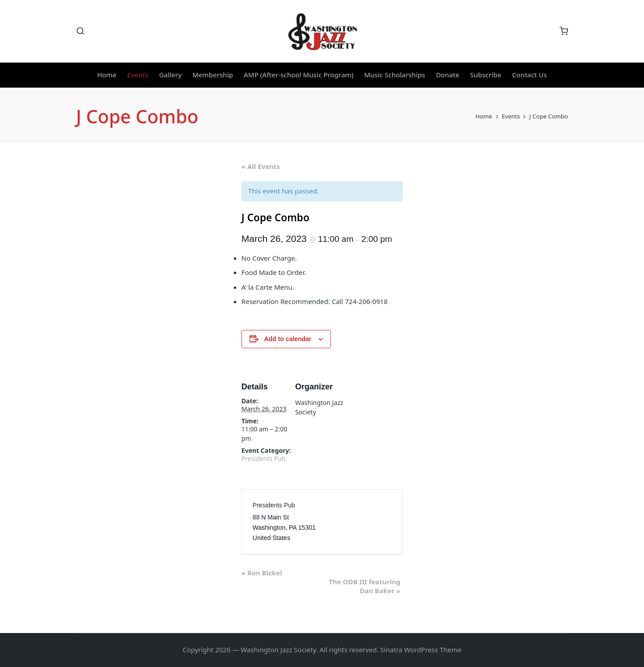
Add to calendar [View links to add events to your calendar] (288, 339)
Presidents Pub (263, 458)
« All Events (261, 166)
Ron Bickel (262, 573)
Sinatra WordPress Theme (421, 650)
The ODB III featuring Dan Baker (364, 586)
